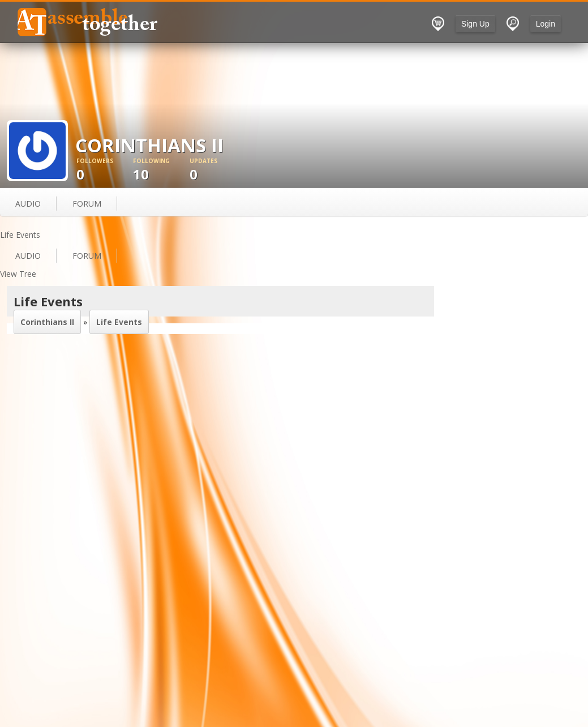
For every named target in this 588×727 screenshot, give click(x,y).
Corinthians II (47, 322)
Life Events (119, 322)
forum (87, 204)
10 (161, 170)
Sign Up (475, 24)
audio (28, 204)
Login (546, 24)
